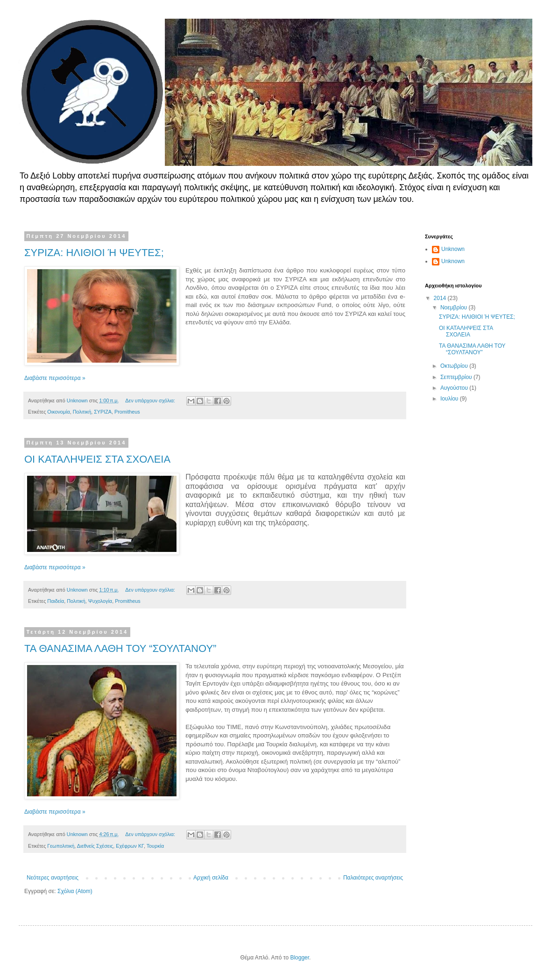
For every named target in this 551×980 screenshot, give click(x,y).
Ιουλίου (450, 399)
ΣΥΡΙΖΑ (103, 412)
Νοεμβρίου (455, 308)
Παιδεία (56, 601)
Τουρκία (155, 846)
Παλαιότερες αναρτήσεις (373, 878)
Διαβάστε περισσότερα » (55, 378)
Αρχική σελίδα (211, 878)
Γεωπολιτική (61, 846)
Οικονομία (58, 412)
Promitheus (127, 412)
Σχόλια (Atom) (75, 891)
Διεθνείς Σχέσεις (95, 846)
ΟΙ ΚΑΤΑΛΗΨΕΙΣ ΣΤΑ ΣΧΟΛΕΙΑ (97, 459)
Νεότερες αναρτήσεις (53, 878)
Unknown (453, 249)
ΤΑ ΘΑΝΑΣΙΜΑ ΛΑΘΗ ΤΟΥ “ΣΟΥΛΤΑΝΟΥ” (120, 648)
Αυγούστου (455, 388)
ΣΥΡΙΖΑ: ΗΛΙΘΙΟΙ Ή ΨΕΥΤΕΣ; (94, 253)
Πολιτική (82, 412)
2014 (441, 298)
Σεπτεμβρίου (457, 377)
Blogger (300, 958)
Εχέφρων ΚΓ (130, 846)
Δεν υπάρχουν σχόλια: (151, 401)
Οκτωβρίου (455, 366)
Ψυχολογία (100, 601)
